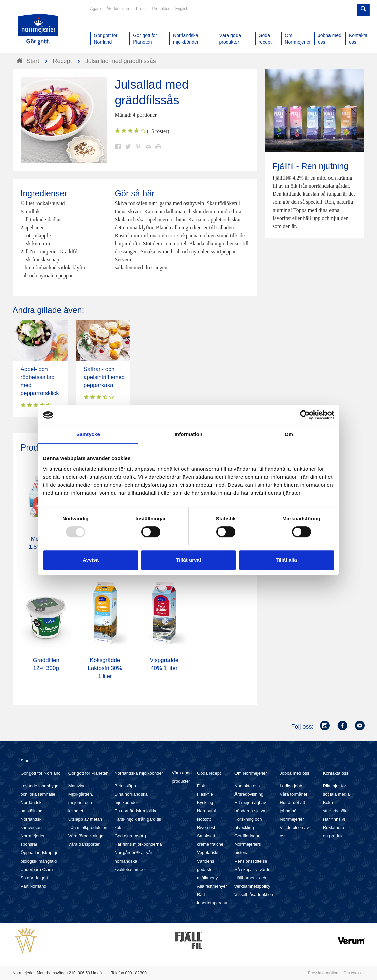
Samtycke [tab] (88, 434)
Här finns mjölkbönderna (138, 844)
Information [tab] (189, 434)
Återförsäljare (119, 9)
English (182, 9)
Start (25, 761)
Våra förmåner (294, 794)
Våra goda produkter (182, 777)
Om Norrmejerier (251, 773)
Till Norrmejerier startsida (38, 29)
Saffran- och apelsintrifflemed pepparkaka (104, 377)
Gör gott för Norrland (41, 773)
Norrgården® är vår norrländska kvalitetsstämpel (133, 861)
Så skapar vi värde (253, 869)
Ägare (96, 9)
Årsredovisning (249, 794)
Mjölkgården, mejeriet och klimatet (81, 802)
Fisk (201, 786)
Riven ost (206, 828)
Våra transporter (84, 844)
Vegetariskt (208, 853)
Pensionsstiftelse (251, 861)
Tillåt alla (286, 560)
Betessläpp (125, 786)
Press (141, 9)
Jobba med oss (294, 773)
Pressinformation (323, 973)
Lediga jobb (291, 786)
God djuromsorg (130, 836)
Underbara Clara (37, 869)
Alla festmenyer (212, 886)
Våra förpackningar (87, 836)
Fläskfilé (205, 794)
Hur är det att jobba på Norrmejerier (292, 811)
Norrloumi (206, 811)
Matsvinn (77, 786)
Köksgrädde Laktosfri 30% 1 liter (105, 668)
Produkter (161, 9)
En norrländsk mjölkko (136, 811)
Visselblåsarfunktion (254, 894)
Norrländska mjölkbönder (139, 773)
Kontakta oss (247, 786)
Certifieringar (247, 836)
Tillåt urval (188, 560)
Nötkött (204, 819)
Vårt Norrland (34, 886)
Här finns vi (334, 819)
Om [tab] (289, 434)
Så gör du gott (34, 878)
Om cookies (354, 973)
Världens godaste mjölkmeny (207, 869)
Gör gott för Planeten (88, 773)
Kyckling (205, 802)
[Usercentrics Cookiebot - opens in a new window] (305, 415)
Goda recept (209, 773)
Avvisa (91, 560)
